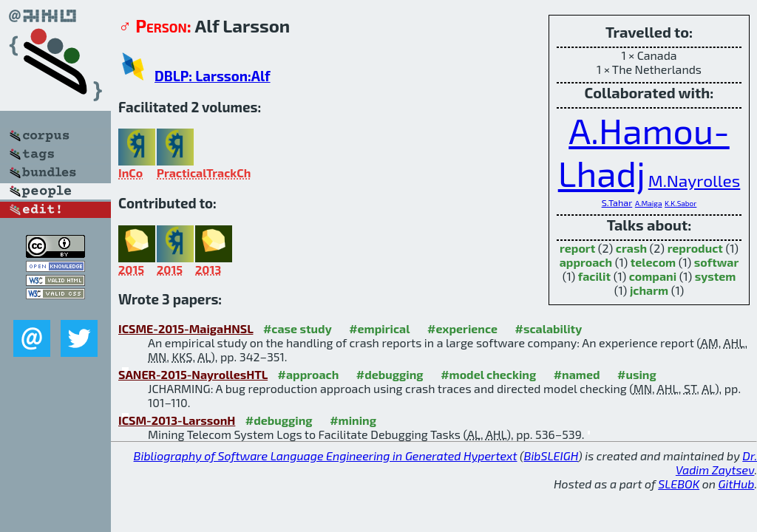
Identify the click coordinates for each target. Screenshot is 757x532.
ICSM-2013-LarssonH (177, 420)
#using (637, 374)
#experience (462, 328)
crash (631, 248)
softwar (716, 262)
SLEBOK (679, 484)
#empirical (379, 328)
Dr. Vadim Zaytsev (716, 463)
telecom (653, 262)
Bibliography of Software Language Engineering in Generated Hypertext (326, 456)
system (716, 276)
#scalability (549, 328)
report (577, 248)
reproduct (695, 248)
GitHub (737, 484)
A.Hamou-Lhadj (644, 151)
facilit (594, 276)
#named (577, 374)
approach (586, 262)
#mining (353, 420)
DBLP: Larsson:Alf (213, 76)
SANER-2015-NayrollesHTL (193, 374)
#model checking (488, 374)
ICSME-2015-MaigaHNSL (186, 328)
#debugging (390, 374)
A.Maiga (649, 203)
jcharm (649, 290)
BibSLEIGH (551, 456)
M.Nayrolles (695, 180)
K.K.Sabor (680, 203)
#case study (298, 328)
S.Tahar (617, 202)
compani (653, 276)
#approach (309, 374)
